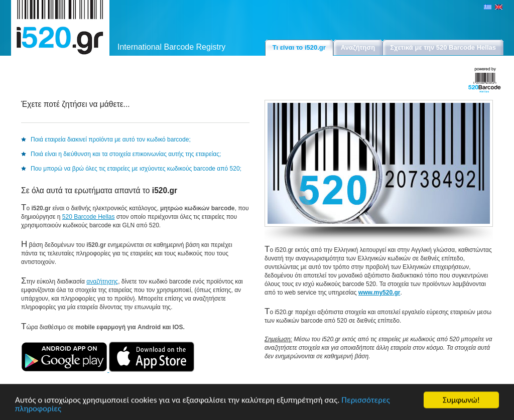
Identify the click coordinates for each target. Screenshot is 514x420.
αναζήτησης (102, 282)
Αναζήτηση (358, 47)
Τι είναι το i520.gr (299, 47)
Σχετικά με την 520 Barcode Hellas (443, 47)
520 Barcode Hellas (89, 217)
